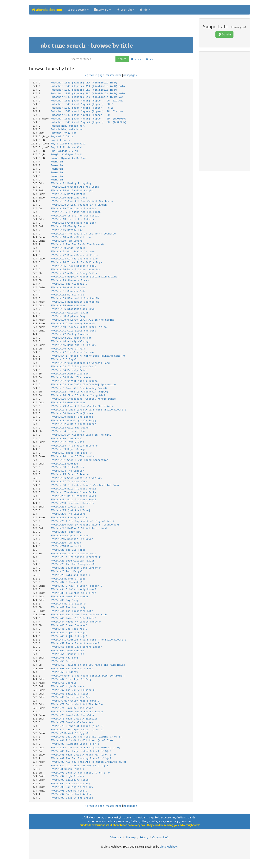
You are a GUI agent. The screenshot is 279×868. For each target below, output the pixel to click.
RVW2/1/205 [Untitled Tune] (70, 510)
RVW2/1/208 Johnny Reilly (69, 518)
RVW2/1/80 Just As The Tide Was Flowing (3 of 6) (86, 737)
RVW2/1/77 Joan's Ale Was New (72, 722)
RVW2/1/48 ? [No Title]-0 (69, 636)
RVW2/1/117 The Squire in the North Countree (83, 234)
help (150, 59)
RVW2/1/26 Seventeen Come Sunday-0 (76, 568)
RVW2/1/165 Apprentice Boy (70, 374)
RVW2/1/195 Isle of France (70, 474)
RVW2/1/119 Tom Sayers (67, 241)
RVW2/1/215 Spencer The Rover (72, 539)
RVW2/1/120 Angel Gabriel (69, 248)
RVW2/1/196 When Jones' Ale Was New (76, 478)
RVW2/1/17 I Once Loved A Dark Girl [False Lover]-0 (89, 410)
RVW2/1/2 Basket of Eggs (68, 579)
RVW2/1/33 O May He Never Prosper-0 (76, 586)
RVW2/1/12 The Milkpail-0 (69, 284)
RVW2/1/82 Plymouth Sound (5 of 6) (76, 744)
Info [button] (145, 10)
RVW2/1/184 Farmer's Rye (68, 431)
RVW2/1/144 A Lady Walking (70, 341)
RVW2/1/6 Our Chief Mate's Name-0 (75, 701)
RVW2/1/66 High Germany (67, 686)
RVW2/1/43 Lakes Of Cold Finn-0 (73, 618)
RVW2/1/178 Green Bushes (68, 403)
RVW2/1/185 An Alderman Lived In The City (81, 435)
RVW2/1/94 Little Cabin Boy (70, 784)
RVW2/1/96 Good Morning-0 (69, 791)
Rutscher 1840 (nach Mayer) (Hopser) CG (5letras (87, 101)
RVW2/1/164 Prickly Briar (69, 370)
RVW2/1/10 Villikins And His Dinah (76, 212)
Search (122, 59)
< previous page (94, 75)
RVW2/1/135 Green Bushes (68, 306)
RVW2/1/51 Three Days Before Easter (76, 647)
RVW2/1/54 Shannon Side (67, 654)
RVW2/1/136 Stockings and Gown (73, 309)
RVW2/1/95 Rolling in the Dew (72, 787)
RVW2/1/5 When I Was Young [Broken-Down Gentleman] (88, 676)
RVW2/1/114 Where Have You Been (73, 223)
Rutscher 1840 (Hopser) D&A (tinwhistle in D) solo (88, 86)
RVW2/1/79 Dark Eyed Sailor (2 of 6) (77, 730)
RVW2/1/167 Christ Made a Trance (74, 381)
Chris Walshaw (169, 847)
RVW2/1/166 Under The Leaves (71, 377)
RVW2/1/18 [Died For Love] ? (71, 453)
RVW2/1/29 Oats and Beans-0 (70, 575)
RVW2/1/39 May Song (64, 600)
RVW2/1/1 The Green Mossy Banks (73, 492)
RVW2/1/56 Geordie (64, 661)
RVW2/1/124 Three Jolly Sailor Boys (76, 262)
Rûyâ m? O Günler (63, 137)
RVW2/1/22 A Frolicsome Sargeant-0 (76, 557)
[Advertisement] (111, 27)
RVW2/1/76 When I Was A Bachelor (74, 719)
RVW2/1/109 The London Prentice (73, 209)
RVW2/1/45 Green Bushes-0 (69, 625)
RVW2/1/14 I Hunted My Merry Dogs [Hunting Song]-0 (88, 356)
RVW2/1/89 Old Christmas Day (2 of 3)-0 (79, 766)
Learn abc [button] (125, 10)
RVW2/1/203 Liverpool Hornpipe (73, 503)
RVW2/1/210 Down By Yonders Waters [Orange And (85, 525)
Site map (130, 837)
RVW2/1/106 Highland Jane (69, 198)
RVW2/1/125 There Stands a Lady (73, 266)
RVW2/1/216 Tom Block (66, 543)
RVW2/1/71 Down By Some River (72, 708)
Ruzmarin (57, 162)
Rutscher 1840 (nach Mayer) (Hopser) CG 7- (83, 104)
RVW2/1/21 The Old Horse (68, 550)
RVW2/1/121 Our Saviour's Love (73, 252)
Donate (224, 34)
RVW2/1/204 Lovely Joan (67, 507)
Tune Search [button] (78, 10)
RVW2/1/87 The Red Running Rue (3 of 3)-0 (81, 759)
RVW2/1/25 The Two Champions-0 (73, 564)
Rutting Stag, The (64, 133)
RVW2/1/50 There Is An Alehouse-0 (75, 643)
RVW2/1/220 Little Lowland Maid (73, 554)
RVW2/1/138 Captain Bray (68, 316)
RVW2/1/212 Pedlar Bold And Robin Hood (79, 528)
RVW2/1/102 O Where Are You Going (75, 187)
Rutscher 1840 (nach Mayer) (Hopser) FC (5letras (87, 111)
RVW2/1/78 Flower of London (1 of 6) (77, 726)
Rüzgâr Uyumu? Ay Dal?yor (69, 158)
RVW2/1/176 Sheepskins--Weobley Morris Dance (83, 399)
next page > (130, 75)
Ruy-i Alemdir (61, 140)
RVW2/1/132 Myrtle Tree (67, 295)
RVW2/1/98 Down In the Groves (72, 798)
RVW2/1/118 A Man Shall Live (71, 237)
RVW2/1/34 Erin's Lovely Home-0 (73, 589)
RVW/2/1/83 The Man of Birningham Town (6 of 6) (86, 748)
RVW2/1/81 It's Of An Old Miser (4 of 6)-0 (82, 741)
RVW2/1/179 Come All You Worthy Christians (82, 406)
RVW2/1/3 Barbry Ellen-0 (68, 604)
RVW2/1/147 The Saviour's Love (73, 352)
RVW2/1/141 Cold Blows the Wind (73, 331)
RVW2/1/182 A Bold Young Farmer (73, 424)
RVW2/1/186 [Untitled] (67, 439)
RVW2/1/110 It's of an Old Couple (75, 216)
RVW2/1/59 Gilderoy (64, 672)
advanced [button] (137, 59)
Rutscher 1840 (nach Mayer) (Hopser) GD (80, 115)
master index (114, 75)
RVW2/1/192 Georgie (64, 464)
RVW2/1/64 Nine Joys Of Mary (71, 679)
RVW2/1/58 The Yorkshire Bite (72, 669)
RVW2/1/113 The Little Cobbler (73, 219)
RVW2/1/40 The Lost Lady (68, 607)
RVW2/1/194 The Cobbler (67, 471)
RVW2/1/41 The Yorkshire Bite (72, 611)
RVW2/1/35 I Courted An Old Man (73, 593)
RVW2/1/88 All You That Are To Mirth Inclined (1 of (89, 762)
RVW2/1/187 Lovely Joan (67, 442)
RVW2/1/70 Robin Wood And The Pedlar (77, 704)
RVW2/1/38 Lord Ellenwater (70, 597)
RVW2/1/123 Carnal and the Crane (74, 259)
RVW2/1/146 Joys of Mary (68, 349)
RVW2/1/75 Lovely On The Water (73, 715)
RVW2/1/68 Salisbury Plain (70, 694)
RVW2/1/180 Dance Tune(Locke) (72, 413)
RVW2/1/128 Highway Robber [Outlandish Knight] (85, 277)
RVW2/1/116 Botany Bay (67, 230)
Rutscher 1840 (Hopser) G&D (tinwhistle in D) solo (88, 94)
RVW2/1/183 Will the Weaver (70, 428)
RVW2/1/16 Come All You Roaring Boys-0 (79, 388)
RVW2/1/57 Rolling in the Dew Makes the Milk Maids (88, 665)
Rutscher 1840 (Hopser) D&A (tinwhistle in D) (84, 83)
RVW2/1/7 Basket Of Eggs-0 (70, 733)
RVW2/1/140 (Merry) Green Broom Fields (79, 327)
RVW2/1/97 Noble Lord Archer (71, 794)
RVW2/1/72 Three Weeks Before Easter (77, 712)
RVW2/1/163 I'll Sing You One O (73, 367)
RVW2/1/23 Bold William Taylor (73, 561)
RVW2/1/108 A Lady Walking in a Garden (79, 205)
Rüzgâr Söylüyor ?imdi (67, 155)
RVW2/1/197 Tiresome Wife (69, 482)
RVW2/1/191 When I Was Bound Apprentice (79, 460)
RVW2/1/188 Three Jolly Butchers (74, 446)
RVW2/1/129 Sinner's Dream (70, 280)
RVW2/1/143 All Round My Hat (71, 338)
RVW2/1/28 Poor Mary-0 (67, 571)
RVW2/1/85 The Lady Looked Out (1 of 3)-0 (81, 751)
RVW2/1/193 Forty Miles (67, 467)
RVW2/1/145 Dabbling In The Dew (73, 345)
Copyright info (161, 837)
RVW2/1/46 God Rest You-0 (69, 629)
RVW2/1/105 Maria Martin (68, 194)
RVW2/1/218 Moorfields (67, 546)
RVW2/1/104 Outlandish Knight (72, 191)
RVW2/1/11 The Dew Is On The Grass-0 (77, 244)
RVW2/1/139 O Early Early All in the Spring (83, 320)
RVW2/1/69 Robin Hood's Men (70, 697)
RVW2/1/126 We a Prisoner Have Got (76, 270)
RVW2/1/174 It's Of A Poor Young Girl (78, 395)
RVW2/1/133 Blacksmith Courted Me (75, 298)
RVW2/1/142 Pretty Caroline (70, 334)
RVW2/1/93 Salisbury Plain (70, 780)
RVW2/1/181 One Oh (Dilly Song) (73, 421)
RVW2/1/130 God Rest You (68, 288)
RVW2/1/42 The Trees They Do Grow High (79, 615)
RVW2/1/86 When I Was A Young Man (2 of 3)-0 (83, 755)
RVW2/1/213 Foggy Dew (66, 532)
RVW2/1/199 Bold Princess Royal (73, 489)
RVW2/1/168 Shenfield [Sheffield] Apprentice (83, 385)
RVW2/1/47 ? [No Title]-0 (69, 633)
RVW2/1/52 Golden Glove (67, 651)
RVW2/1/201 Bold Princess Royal (73, 496)
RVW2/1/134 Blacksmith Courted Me (75, 302)
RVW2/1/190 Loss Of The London (73, 456)
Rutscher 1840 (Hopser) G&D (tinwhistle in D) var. (88, 97)
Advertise (115, 837)
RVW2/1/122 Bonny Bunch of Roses (74, 255)
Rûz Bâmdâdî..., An (64, 151)
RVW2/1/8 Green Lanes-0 (67, 769)
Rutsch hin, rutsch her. (68, 126)
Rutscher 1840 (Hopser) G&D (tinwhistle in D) (84, 90)
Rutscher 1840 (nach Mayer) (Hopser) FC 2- (83, 108)
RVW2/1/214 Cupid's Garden (70, 536)
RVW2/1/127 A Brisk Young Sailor (74, 273)
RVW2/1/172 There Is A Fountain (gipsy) (79, 392)
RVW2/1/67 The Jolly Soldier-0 (73, 690)
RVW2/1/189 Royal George (68, 449)
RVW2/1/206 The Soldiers (68, 514)
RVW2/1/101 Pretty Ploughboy (71, 183)
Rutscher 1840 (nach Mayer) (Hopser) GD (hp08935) (89, 119)
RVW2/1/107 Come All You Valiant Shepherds (82, 201)
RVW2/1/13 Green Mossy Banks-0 (73, 324)
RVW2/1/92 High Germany (67, 776)
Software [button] (103, 10)
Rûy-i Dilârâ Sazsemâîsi (68, 144)
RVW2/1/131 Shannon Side (68, 291)
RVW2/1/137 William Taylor (70, 313)
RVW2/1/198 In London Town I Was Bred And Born (85, 485)
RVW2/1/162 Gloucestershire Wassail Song (80, 363)
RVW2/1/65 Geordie (64, 683)
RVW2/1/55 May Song (64, 658)
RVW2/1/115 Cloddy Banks (68, 226)
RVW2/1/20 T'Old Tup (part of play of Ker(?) (83, 521)
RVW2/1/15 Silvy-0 (64, 359)
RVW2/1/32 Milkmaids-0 (67, 582)
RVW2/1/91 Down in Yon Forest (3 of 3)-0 (80, 773)
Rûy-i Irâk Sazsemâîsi (67, 147)
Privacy (144, 837)
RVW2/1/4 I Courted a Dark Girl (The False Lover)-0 (89, 640)
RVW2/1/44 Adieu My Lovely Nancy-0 (76, 622)
